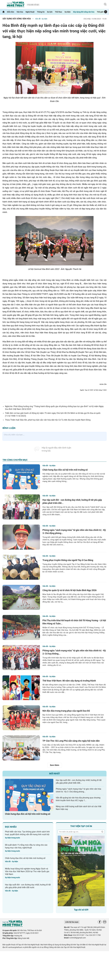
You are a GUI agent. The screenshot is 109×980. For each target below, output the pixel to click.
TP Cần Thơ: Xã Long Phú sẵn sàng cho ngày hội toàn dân (71, 741)
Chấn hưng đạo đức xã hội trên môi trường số (65, 470)
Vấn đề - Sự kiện (41, 19)
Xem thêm (55, 765)
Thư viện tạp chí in (81, 826)
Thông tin (41, 12)
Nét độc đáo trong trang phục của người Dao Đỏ (66, 711)
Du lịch (50, 12)
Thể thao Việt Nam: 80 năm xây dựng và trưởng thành (69, 681)
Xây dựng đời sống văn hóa (84, 12)
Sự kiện (68, 12)
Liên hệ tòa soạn (72, 922)
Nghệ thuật (30, 12)
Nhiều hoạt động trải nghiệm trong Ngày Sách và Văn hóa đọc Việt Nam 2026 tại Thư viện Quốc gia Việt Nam (27, 871)
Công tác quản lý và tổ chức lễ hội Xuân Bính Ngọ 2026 (69, 590)
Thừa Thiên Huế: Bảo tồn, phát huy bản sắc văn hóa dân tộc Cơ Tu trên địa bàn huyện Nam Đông (48, 420)
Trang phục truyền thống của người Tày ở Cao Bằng (68, 560)
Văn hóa (20, 12)
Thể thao (58, 12)
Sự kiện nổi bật (34, 5)
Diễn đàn (11, 12)
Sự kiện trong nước (12, 838)
